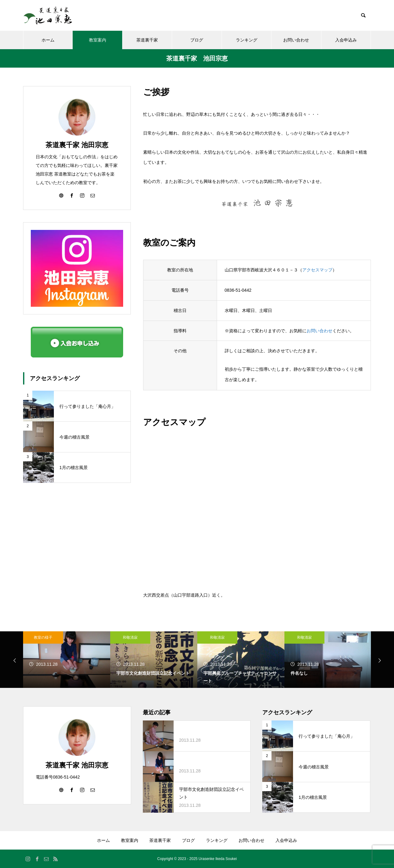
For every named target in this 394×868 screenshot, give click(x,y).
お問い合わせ (296, 40)
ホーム (48, 40)
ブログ (197, 40)
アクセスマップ (317, 270)
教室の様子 (43, 637)
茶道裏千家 (147, 40)
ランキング (247, 40)
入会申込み (346, 40)
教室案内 (98, 40)
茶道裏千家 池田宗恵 (77, 145)
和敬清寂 (130, 637)
